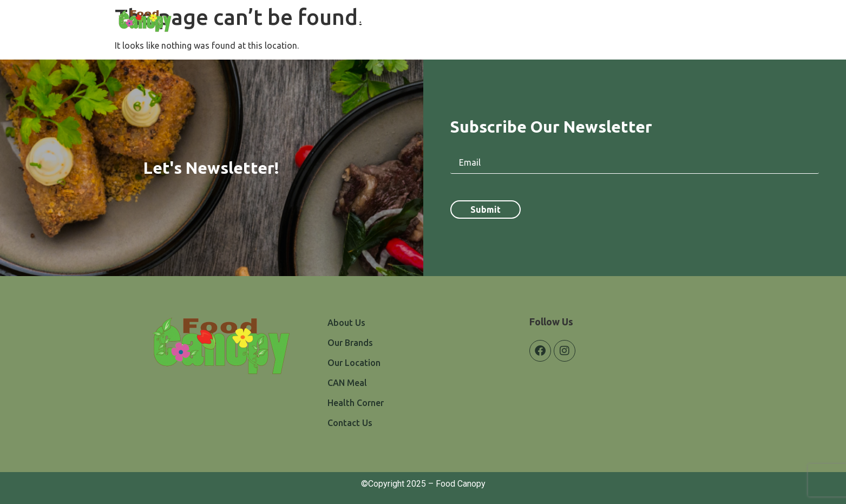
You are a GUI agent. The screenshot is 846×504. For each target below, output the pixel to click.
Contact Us (701, 22)
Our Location (503, 22)
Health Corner (633, 22)
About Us (377, 22)
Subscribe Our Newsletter (551, 127)
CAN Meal (567, 22)
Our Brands (436, 22)
